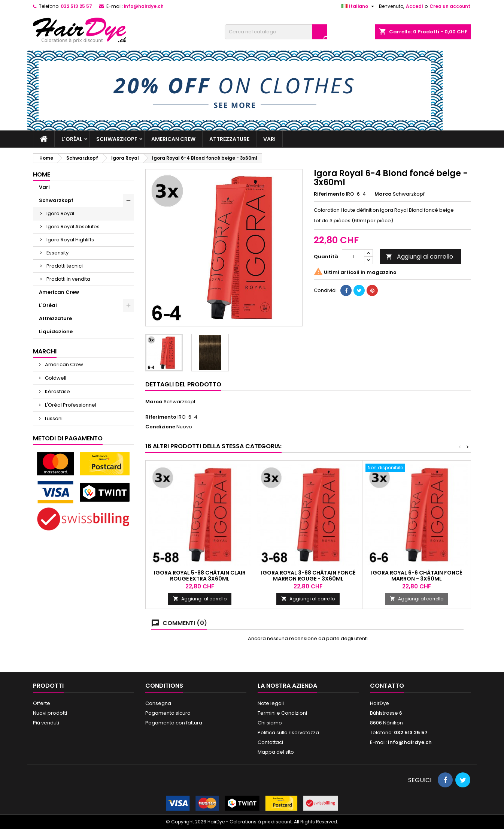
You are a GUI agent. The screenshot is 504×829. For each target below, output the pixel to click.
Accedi (414, 6)
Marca (383, 194)
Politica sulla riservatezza (288, 732)
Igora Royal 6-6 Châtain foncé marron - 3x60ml (417, 576)
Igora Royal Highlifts (70, 240)
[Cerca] (276, 32)
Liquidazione (56, 331)
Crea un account (450, 6)
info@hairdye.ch (144, 6)
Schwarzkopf (117, 139)
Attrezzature (229, 139)
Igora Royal (60, 213)
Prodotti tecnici (65, 266)
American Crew (173, 139)
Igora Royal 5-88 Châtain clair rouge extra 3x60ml (200, 576)
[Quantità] (353, 257)
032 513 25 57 (76, 6)
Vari (269, 139)
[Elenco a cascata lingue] (359, 6)
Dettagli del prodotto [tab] (183, 384)
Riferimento (329, 194)
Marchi (45, 351)
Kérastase (57, 391)
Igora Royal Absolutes (73, 227)
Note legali (271, 703)
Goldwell (55, 378)
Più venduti (46, 723)
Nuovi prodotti (50, 713)
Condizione (160, 427)
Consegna (158, 703)
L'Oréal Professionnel (70, 405)
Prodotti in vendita (68, 279)
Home (42, 174)
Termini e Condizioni (282, 713)
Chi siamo (270, 723)
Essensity (57, 253)
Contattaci (270, 742)
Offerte (42, 703)
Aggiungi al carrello (419, 257)
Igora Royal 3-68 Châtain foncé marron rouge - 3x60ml (308, 576)
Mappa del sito (276, 752)
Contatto (387, 686)
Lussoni (53, 418)
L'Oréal (72, 139)
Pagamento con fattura (174, 723)
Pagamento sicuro (168, 713)
